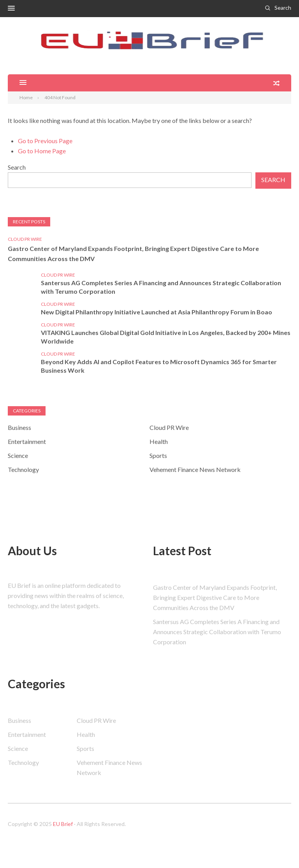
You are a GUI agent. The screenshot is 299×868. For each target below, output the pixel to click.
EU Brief (63, 824)
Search (283, 8)
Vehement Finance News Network (195, 469)
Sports (158, 455)
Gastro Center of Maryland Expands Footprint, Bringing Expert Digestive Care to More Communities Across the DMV (133, 253)
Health (159, 441)
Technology (23, 469)
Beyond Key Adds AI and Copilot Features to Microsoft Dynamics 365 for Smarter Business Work (159, 366)
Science (18, 455)
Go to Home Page (42, 151)
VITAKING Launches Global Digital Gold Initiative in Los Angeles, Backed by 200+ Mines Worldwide (166, 337)
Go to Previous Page (45, 141)
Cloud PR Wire (25, 239)
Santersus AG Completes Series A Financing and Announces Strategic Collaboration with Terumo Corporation (161, 287)
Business (19, 427)
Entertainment (27, 441)
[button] (11, 9)
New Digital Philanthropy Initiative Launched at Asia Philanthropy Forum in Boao (157, 312)
